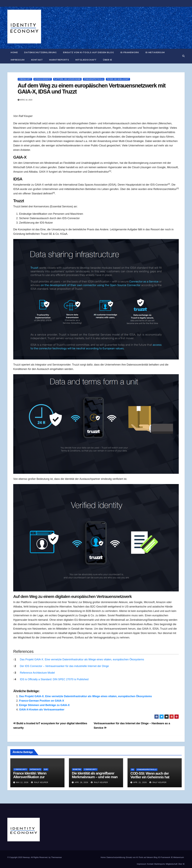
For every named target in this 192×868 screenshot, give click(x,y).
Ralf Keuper (40, 782)
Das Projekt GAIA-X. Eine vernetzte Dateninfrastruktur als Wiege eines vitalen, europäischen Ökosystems (82, 659)
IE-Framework (130, 52)
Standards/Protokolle (94, 79)
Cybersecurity (25, 79)
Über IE (107, 60)
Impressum (18, 60)
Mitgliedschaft (86, 60)
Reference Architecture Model (37, 673)
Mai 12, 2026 (22, 782)
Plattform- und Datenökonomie (67, 79)
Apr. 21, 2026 (140, 782)
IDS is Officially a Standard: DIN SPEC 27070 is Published (54, 679)
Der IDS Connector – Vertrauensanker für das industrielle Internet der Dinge (64, 666)
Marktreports (59, 60)
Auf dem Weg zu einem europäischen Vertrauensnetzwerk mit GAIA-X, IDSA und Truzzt (92, 89)
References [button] (23, 652)
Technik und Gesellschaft (118, 79)
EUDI (46, 769)
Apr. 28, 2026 (81, 782)
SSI (133, 770)
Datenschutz (35, 769)
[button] (183, 56)
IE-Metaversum (155, 52)
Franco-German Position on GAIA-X (42, 701)
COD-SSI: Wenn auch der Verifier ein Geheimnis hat (150, 775)
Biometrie (77, 769)
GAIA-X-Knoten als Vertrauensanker (42, 710)
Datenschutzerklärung (40, 52)
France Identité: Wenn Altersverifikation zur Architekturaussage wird (32, 777)
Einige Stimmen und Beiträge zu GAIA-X (44, 705)
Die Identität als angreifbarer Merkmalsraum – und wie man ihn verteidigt (95, 777)
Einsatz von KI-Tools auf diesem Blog (88, 52)
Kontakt (37, 60)
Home (14, 52)
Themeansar (56, 857)
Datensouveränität (43, 79)
